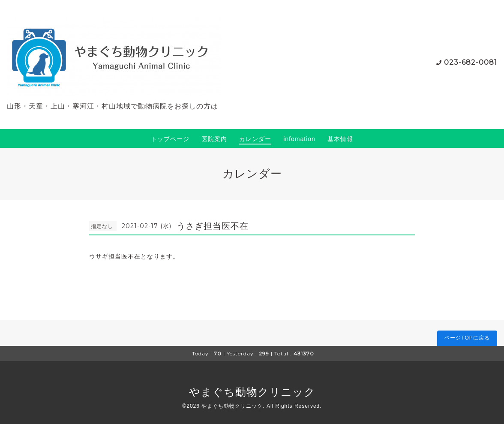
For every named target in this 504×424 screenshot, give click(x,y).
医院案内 (214, 139)
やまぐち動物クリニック (252, 392)
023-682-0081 (471, 62)
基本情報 (340, 139)
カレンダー (255, 139)
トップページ (170, 139)
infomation (299, 139)
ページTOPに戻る (467, 338)
